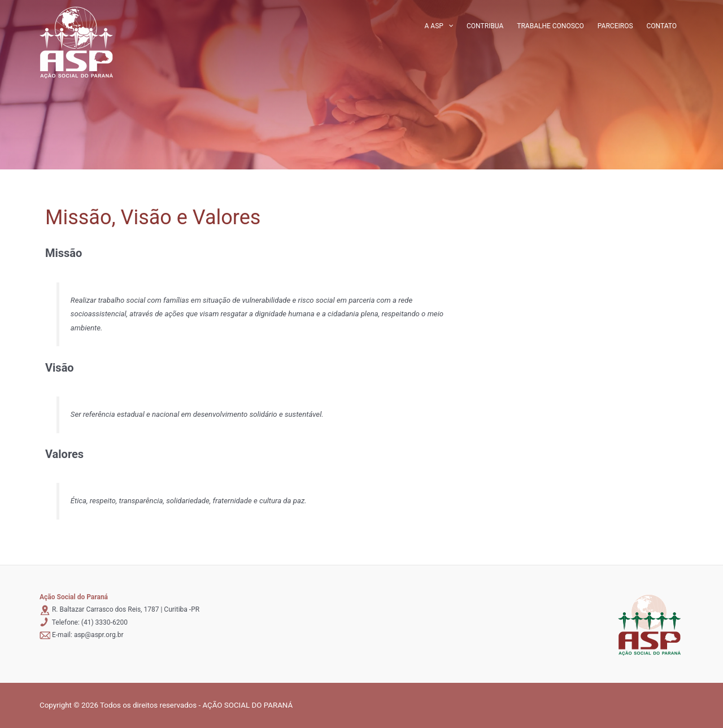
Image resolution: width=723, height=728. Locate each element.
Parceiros (615, 26)
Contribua (485, 26)
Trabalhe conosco (550, 26)
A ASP (439, 26)
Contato (662, 26)
